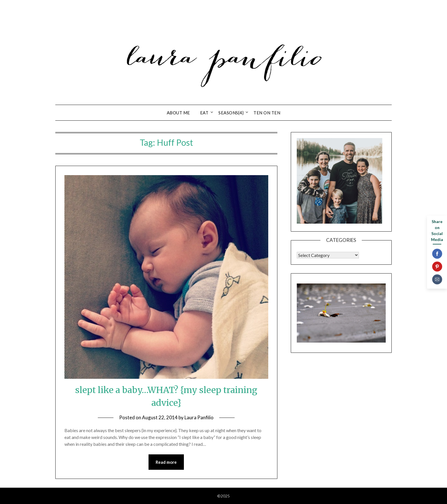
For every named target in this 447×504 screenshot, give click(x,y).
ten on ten (267, 113)
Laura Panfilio (199, 417)
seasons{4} (231, 113)
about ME (178, 113)
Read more (166, 462)
